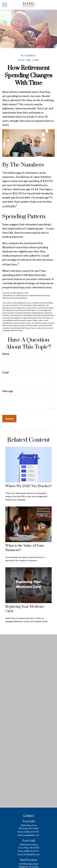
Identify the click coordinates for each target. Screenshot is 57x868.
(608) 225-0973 (31, 832)
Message (8, 391)
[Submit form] (9, 419)
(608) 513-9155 (32, 851)
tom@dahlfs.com (31, 835)
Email (5, 372)
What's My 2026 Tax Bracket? (28, 486)
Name (6, 354)
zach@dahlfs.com (31, 854)
